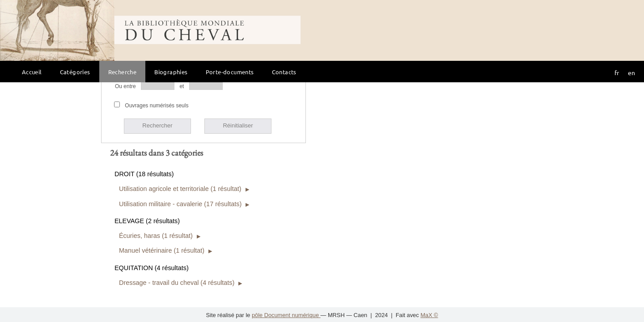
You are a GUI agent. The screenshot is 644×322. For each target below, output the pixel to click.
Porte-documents (230, 72)
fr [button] (617, 72)
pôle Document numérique (286, 315)
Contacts (284, 72)
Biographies (171, 72)
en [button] (631, 72)
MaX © (429, 315)
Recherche (123, 72)
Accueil (32, 72)
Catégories (75, 72)
